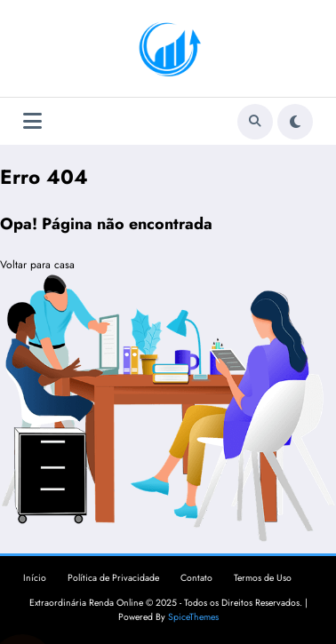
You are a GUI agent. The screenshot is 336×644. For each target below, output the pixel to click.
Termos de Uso (263, 578)
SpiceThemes (193, 617)
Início (35, 578)
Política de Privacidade (113, 578)
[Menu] (32, 121)
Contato (196, 578)
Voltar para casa (37, 265)
